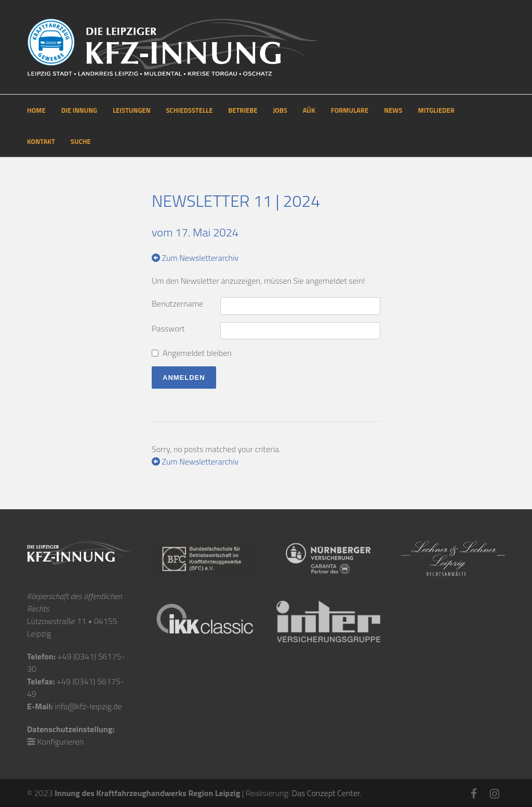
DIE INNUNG (79, 110)
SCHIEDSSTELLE (190, 110)
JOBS (280, 110)
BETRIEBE (243, 110)
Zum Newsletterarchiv (195, 258)
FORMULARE (350, 110)
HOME (36, 110)
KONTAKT (41, 141)
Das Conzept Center (326, 793)
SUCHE (81, 141)
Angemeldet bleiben (197, 353)
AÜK (309, 110)
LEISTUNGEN (132, 110)
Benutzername (177, 303)
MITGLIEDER (436, 110)
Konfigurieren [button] (61, 742)
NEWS (393, 110)
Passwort (168, 328)
